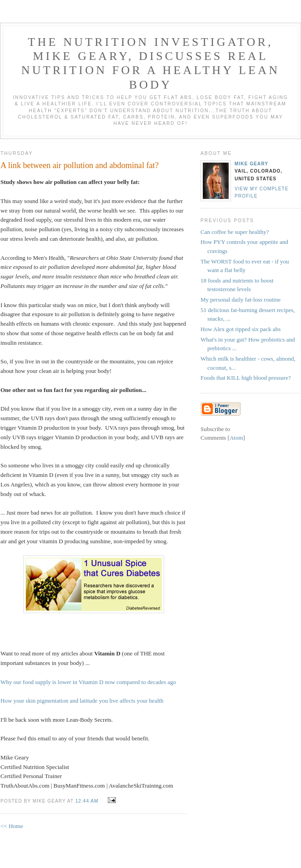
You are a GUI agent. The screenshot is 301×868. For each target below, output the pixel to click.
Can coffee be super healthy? (235, 232)
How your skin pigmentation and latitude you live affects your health (82, 701)
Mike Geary (251, 164)
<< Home (12, 826)
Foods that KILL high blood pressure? (246, 378)
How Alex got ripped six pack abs (241, 329)
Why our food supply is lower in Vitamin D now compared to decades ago (88, 682)
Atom (236, 438)
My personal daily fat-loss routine (241, 300)
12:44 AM (88, 801)
